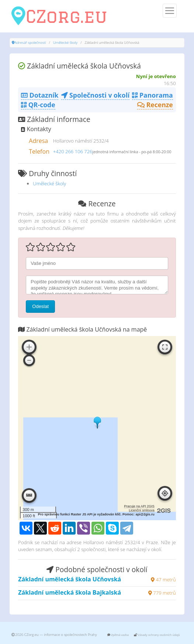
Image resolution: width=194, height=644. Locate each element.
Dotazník (40, 95)
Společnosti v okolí (96, 95)
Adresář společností (30, 43)
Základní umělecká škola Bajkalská (70, 592)
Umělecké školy (65, 43)
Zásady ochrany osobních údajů (157, 635)
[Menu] (170, 11)
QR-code (38, 105)
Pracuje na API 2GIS (139, 506)
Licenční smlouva (142, 510)
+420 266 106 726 (73, 151)
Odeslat (40, 306)
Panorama (152, 95)
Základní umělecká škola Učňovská (70, 579)
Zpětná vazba (118, 635)
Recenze (155, 105)
